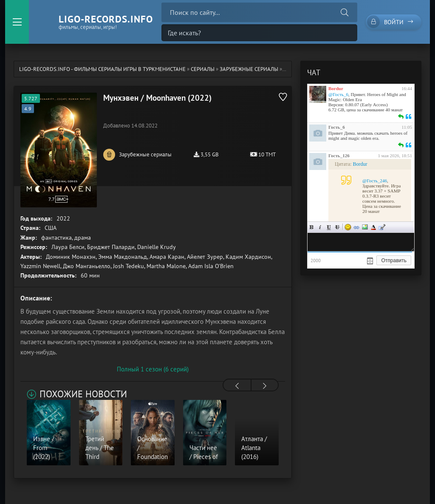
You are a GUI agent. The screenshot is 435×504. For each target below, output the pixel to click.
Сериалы (203, 69)
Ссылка (356, 227)
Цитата (382, 227)
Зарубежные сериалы (249, 69)
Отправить (394, 260)
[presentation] (237, 386)
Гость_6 (337, 127)
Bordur (336, 88)
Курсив (320, 227)
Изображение (365, 227)
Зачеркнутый (337, 227)
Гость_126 (339, 156)
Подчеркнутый (329, 227)
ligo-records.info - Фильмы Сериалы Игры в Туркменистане (102, 69)
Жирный (312, 227)
